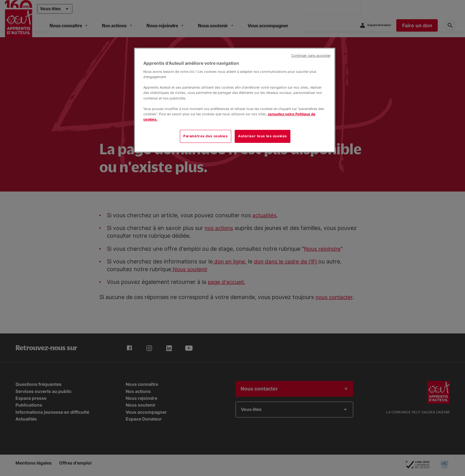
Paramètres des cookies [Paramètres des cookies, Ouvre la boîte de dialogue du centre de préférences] (206, 136)
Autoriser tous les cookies (263, 136)
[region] (235, 100)
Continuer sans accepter (311, 56)
